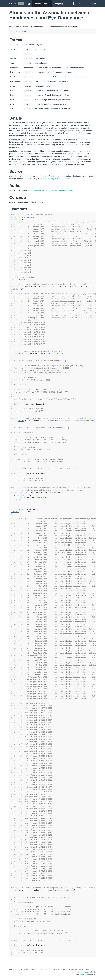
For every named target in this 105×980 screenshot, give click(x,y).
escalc (21, 287)
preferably (84, 974)
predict (14, 404)
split (27, 493)
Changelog (58, 4)
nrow (20, 495)
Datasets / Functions (42, 4)
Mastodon (82, 4)
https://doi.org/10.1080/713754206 (57, 179)
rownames (15, 512)
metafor (22, 279)
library (14, 279)
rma (19, 354)
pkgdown (87, 972)
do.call (21, 509)
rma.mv (21, 421)
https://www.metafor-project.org (62, 190)
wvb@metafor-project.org (38, 190)
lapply (21, 493)
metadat (13, 4)
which (22, 497)
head (13, 220)
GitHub (93, 4)
